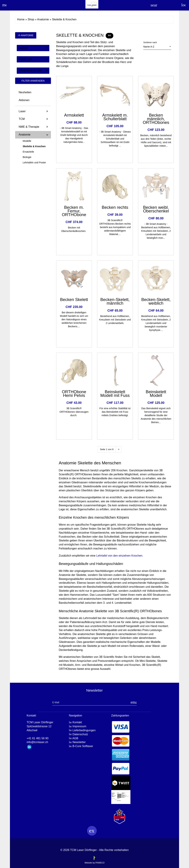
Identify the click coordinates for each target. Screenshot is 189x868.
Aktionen (24, 100)
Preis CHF (26, 59)
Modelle (27, 141)
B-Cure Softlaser (83, 746)
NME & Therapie (29, 127)
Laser (22, 111)
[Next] (119, 449)
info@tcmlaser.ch (37, 742)
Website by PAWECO (94, 863)
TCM (22, 119)
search (154, 5)
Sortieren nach (150, 42)
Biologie (27, 157)
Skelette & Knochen (34, 146)
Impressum (79, 726)
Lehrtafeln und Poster (34, 162)
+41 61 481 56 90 (38, 738)
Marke (23, 48)
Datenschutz (80, 734)
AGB (75, 738)
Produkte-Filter (30, 71)
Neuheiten (25, 92)
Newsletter (79, 742)
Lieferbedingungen (84, 730)
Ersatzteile (28, 152)
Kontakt (77, 722)
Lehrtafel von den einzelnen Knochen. (120, 556)
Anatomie (26, 35)
